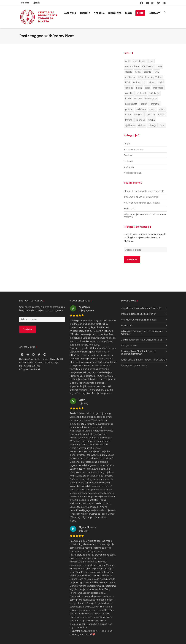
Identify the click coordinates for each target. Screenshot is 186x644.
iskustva (129, 93)
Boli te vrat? (130, 209)
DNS (157, 72)
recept (152, 109)
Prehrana (128, 161)
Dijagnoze (115, 13)
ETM (128, 82)
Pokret (127, 144)
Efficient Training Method (151, 77)
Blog (128, 13)
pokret (144, 104)
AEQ (127, 61)
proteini (129, 109)
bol (151, 61)
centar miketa (132, 66)
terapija (162, 115)
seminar (138, 115)
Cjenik (36, 3)
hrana (139, 88)
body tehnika (140, 61)
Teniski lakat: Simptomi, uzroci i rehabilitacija (143, 360)
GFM (161, 82)
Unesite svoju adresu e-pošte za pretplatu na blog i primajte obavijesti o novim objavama (145, 238)
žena (162, 125)
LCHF (128, 99)
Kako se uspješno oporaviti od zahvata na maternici (145, 216)
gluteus (129, 88)
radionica (141, 109)
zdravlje (152, 125)
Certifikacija (148, 66)
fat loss (137, 82)
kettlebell (141, 93)
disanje (147, 72)
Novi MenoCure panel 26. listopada (142, 203)
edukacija (130, 77)
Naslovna (70, 13)
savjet (128, 115)
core (159, 66)
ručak (162, 109)
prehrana (155, 104)
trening (129, 120)
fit (145, 82)
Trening (85, 13)
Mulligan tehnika (129, 346)
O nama (25, 3)
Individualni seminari (134, 150)
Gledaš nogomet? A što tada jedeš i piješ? (142, 340)
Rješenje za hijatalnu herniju (135, 366)
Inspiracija (129, 167)
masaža (138, 99)
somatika (150, 115)
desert (128, 72)
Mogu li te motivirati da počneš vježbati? (144, 191)
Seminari (128, 155)
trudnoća (140, 120)
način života (131, 104)
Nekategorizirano (132, 173)
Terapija (99, 13)
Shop (140, 13)
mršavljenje (151, 99)
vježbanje (130, 125)
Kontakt (154, 13)
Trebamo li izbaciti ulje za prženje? (141, 197)
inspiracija (158, 88)
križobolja (154, 93)
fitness (152, 82)
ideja (148, 88)
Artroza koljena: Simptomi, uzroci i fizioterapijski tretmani (138, 353)
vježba (152, 120)
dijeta (138, 72)
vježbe (141, 125)
